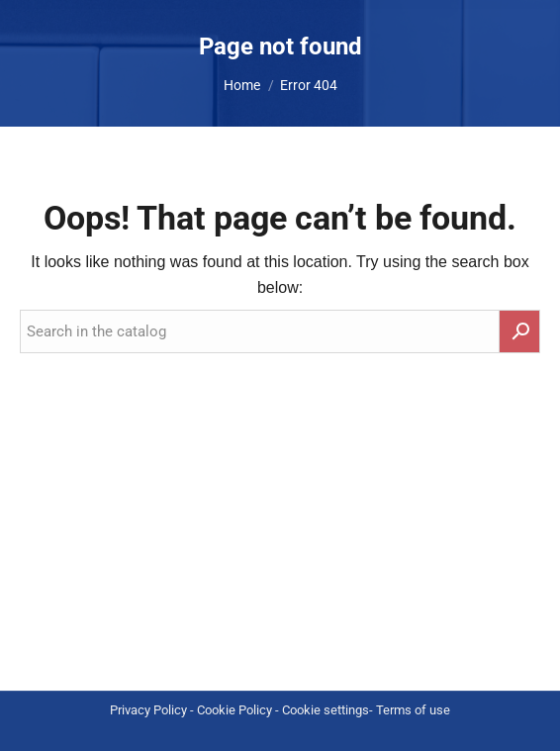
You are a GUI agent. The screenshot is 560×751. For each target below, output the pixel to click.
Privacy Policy (148, 710)
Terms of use (413, 710)
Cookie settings (326, 710)
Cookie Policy (234, 710)
